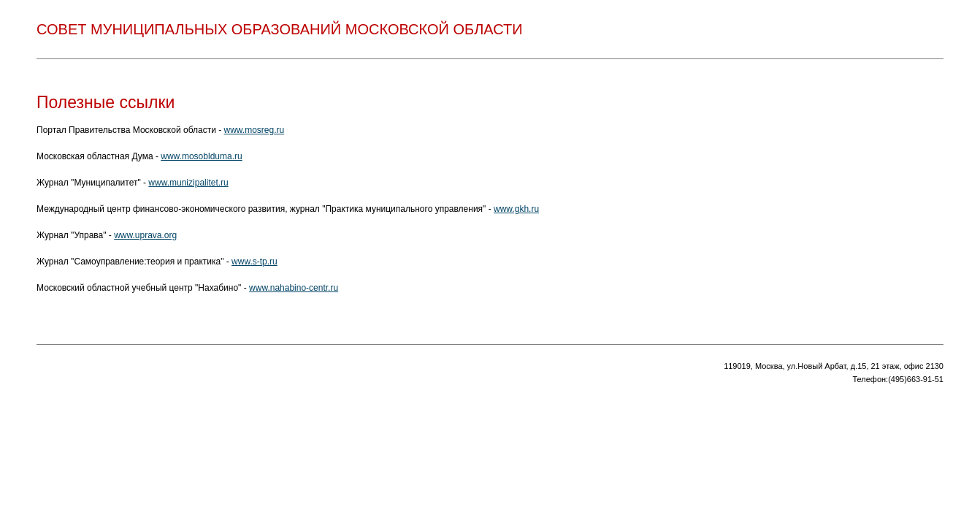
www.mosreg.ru (254, 130)
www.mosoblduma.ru (201, 156)
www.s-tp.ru (254, 262)
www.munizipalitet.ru (188, 183)
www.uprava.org (145, 235)
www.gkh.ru (516, 209)
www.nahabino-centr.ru (294, 288)
